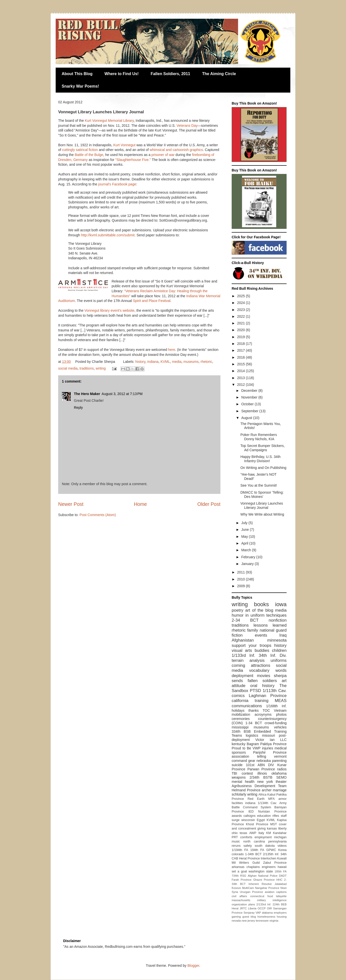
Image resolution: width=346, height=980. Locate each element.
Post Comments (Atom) (98, 515)
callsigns (249, 816)
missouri (269, 735)
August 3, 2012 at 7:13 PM (122, 394)
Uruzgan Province (252, 892)
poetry (238, 610)
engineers (269, 867)
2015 (242, 364)
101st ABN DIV (260, 765)
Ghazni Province (264, 880)
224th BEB (280, 904)
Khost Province (257, 824)
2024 (242, 303)
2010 (242, 579)
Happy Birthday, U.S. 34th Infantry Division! (260, 459)
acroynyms (263, 714)
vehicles (280, 727)
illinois (262, 773)
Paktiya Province (274, 744)
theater (281, 782)
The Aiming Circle (219, 74)
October (248, 404)
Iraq (283, 635)
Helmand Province (246, 790)
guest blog (249, 917)
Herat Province (249, 858)
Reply (78, 408)
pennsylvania (277, 841)
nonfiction (278, 620)
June (245, 530)
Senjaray (249, 913)
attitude (239, 686)
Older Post (209, 504)
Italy (261, 833)
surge (236, 820)
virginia (274, 921)
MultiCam (248, 888)
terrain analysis (248, 660)
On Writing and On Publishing (263, 468)
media (177, 362)
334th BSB (241, 731)
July (245, 523)
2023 (242, 310)
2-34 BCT (245, 620)
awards (237, 816)
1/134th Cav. (267, 803)
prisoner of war (163, 155)
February (249, 557)
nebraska (264, 761)
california (240, 701)
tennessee (262, 921)
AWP (253, 833)
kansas (272, 829)
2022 (242, 316)
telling (261, 756)
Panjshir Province (270, 752)
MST (274, 824)
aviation (270, 892)
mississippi (240, 727)
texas (243, 833)
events (261, 635)
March (247, 550)
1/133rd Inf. (243, 655)
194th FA (257, 850)
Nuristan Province (272, 812)
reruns (236, 846)
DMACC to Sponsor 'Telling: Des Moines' (262, 494)
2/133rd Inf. (264, 904)
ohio (235, 833)
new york (265, 782)
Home (140, 504)
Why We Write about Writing (262, 514)
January (248, 564)
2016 (242, 357)
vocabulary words (268, 670)
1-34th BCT (253, 854)
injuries (268, 748)
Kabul (271, 795)
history (140, 362)
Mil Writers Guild (246, 863)
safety (248, 846)
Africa (262, 795)
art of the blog (259, 610)
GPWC (271, 850)
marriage (280, 790)
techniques (276, 615)
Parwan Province (261, 769)
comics (238, 696)
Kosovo (236, 888)
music (236, 841)
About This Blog (77, 74)
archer (267, 790)
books (261, 604)
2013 (242, 378)
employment (263, 837)
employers (280, 913)
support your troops (252, 645)
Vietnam (280, 710)
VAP (258, 913)
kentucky (239, 744)
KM (268, 833)
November (250, 397)
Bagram (253, 744)
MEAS (281, 701)
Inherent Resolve (260, 884)
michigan (280, 837)
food (270, 896)
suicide (237, 765)
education (264, 816)
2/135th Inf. (271, 854)
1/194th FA (240, 850)
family (253, 630)
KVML (165, 362)
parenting (279, 761)
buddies (262, 650)
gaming (236, 917)
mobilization (241, 714)
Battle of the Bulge (89, 155)
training (261, 701)
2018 (242, 344)
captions (281, 892)
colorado (238, 854)
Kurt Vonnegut (124, 145)
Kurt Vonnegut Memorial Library (109, 121)
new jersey (248, 921)
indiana (153, 362)
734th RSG (239, 876)
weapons (239, 777)
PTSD (256, 691)
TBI (234, 773)
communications (247, 706)
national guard (273, 630)
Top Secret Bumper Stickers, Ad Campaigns (262, 448)
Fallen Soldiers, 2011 (170, 74)
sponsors (239, 752)
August (247, 418)
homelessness (266, 917)
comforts (246, 837)
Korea (282, 850)
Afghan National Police (262, 876)
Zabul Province (275, 863)
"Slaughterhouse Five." (133, 160)
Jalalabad (281, 884)
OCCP (262, 908)
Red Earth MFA (261, 799)
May (245, 537)
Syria (235, 892)
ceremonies (241, 719)
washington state (261, 871)
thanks (254, 710)
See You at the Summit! (259, 485)
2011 (242, 572)
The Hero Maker (87, 394)
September (250, 411)
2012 (242, 385)
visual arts (242, 650)
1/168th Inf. (276, 706)
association (240, 756)
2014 (242, 371)
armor (282, 799)
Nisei (283, 888)
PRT (235, 837)
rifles (276, 816)
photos (281, 714)
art (284, 681)
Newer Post (71, 504)
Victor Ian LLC (271, 740)
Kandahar (280, 833)
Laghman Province (268, 696)
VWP (257, 748)
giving (261, 829)
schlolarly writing (245, 794)
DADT (283, 876)
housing (282, 917)
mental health (243, 782)
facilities (237, 803)
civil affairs (239, 896)
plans (252, 904)
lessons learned (270, 625)
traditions (87, 368)
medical (281, 748)
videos (282, 846)
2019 (242, 337)
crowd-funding (276, 723)
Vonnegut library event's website (109, 310)
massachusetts (241, 900)
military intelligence (272, 900)
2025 (242, 296)
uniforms (279, 660)
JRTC (243, 908)
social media (68, 368)
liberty (282, 829)
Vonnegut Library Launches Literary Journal (262, 505)
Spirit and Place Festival (152, 301)
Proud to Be (241, 748)
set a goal (239, 871)
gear (252, 761)
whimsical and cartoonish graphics (176, 150)
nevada (236, 921)
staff (284, 816)
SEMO (281, 777)
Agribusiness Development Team (259, 786)
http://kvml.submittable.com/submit (108, 235)
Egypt (261, 820)
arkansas (238, 867)
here (172, 350)
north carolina (254, 841)
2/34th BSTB (261, 777)
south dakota (265, 846)
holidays (238, 710)
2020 (242, 330)
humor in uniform (248, 615)
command (239, 761)
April (245, 543)
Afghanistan (243, 640)
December (250, 391)
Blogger (193, 966)
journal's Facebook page (117, 184)
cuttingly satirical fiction (80, 150)
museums (191, 362)
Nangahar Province (267, 888)
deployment (243, 676)
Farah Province (242, 880)
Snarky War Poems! (80, 86)
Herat (235, 908)
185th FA (281, 871)
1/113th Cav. (275, 691)
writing (101, 368)
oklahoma (279, 773)
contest (247, 773)
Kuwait (282, 858)
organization (239, 904)
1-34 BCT (254, 723)
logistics (252, 735)
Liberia (252, 908)
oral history (262, 686)
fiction (237, 635)
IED (251, 812)
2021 (242, 323)
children (279, 650)
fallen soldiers (262, 681)
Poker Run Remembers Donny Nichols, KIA (259, 437)
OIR (269, 908)
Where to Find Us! (122, 74)
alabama (267, 913)
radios (282, 769)
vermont (280, 756)
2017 (242, 350)
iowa (281, 604)
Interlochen (268, 858)
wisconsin (248, 820)
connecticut (257, 896)
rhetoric (206, 362)
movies (263, 676)
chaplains (253, 867)
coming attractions (251, 665)
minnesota (277, 640)
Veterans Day (187, 126)
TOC (266, 710)
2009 (242, 586)
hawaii (282, 867)
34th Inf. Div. (273, 655)
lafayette (281, 896)
